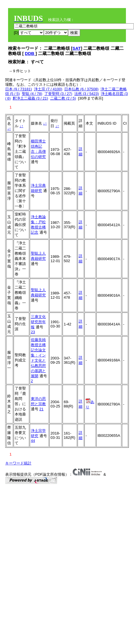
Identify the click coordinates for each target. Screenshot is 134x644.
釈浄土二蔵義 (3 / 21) (30, 98)
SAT (77, 48)
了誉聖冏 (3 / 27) (58, 94)
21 (41, 409)
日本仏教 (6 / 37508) (81, 89)
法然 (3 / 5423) (87, 94)
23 (33, 332)
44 (33, 441)
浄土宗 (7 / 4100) (48, 89)
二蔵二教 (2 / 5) (63, 98)
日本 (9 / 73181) (19, 89)
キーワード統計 (18, 463)
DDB (30, 53)
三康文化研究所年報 (38, 322)
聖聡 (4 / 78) (32, 94)
